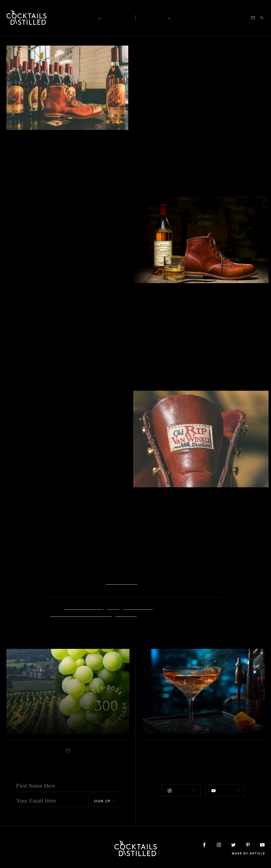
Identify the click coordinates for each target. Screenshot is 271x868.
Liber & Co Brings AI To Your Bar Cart (198, 719)
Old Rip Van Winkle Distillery (81, 613)
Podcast (220, 17)
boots (113, 606)
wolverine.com (122, 581)
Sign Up (104, 801)
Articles (118, 17)
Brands (148, 50)
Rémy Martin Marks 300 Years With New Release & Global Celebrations (67, 715)
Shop (204, 17)
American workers (84, 606)
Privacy (67, 845)
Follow (181, 790)
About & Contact (25, 845)
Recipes (153, 17)
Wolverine (126, 613)
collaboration (138, 606)
